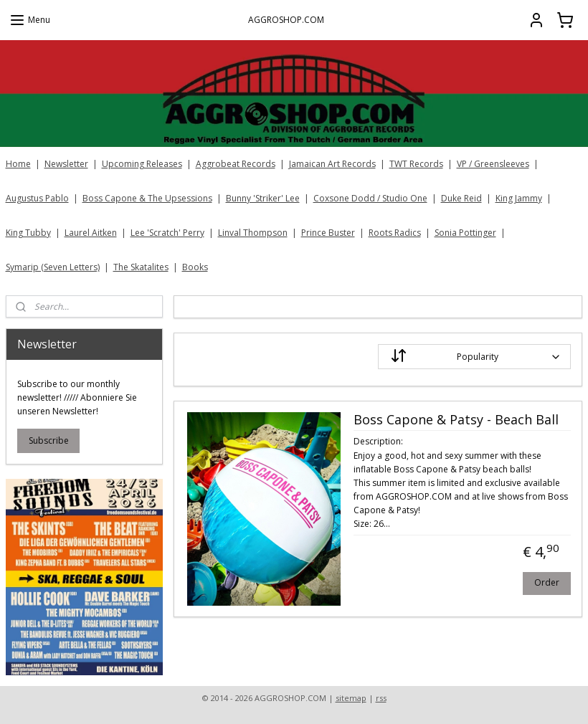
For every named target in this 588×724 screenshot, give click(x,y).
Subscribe (49, 440)
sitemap (351, 698)
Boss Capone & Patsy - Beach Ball (456, 420)
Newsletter (66, 164)
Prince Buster (328, 233)
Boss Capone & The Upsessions (147, 198)
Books (195, 267)
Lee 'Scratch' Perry (167, 233)
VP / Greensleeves (493, 164)
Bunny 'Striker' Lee (263, 198)
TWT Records (416, 164)
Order (547, 582)
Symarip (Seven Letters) (53, 267)
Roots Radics (395, 233)
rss (381, 698)
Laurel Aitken (91, 233)
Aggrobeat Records (236, 164)
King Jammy (519, 198)
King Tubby (28, 233)
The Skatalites (141, 267)
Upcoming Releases (142, 164)
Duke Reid (461, 198)
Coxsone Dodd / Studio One (370, 198)
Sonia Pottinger (465, 233)
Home (18, 164)
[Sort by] (474, 357)
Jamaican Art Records (332, 164)
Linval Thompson (253, 233)
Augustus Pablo (37, 198)
